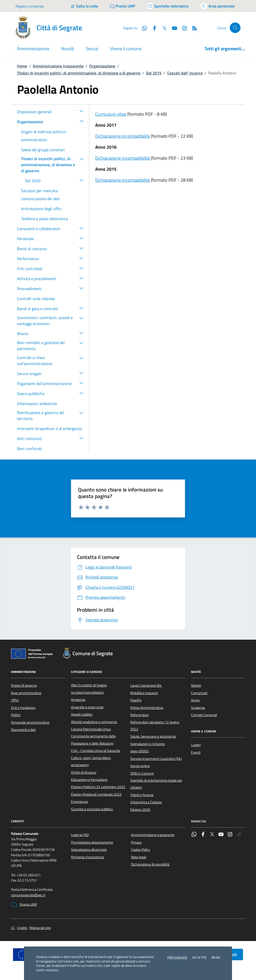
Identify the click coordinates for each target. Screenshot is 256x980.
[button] (81, 111)
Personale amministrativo (30, 722)
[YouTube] (172, 28)
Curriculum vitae (111, 114)
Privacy (136, 842)
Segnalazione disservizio (89, 850)
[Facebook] (152, 28)
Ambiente (78, 700)
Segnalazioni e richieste (147, 744)
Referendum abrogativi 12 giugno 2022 (155, 726)
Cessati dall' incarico (185, 73)
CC (13, 928)
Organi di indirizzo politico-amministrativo (44, 136)
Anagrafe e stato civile (87, 707)
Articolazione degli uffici (41, 209)
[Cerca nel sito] (235, 28)
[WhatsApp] (142, 28)
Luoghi (196, 745)
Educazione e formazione (89, 780)
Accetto (199, 958)
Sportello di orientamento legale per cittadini (156, 784)
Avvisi (195, 700)
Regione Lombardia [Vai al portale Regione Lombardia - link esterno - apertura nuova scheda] (30, 6)
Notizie (196, 685)
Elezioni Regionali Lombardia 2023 (96, 794)
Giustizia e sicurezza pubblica (92, 809)
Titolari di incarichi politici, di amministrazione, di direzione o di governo (79, 73)
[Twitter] (162, 28)
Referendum (139, 715)
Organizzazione (102, 66)
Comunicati (199, 693)
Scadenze (198, 708)
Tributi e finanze (142, 795)
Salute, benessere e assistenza (153, 736)
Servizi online (140, 766)
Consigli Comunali (204, 715)
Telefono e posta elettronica (44, 219)
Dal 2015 (154, 73)
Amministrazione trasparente (58, 66)
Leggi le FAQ (80, 835)
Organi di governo (24, 685)
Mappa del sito (40, 928)
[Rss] (192, 28)
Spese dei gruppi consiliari (43, 150)
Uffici (15, 700)
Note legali (139, 857)
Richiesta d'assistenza (87, 857)
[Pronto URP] (122, 6)
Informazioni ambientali (37, 404)
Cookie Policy (140, 850)
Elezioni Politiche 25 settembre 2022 (98, 787)
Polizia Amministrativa (147, 708)
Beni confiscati (29, 449)
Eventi (196, 752)
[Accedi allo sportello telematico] (168, 6)
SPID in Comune (142, 773)
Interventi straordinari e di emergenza (49, 429)
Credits (22, 928)
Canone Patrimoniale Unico (91, 729)
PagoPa (136, 700)
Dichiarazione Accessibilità (150, 864)
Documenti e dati (23, 730)
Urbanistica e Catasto (146, 802)
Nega (216, 958)
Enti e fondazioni (23, 708)
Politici (16, 715)
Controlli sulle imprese (36, 299)
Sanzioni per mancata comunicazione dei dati (40, 195)
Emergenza (79, 802)
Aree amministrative (26, 693)
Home (22, 66)
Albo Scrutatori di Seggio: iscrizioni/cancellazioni (89, 689)
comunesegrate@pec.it (28, 895)
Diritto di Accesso (84, 772)
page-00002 (139, 751)
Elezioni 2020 (140, 810)
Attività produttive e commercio (94, 722)
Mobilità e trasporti (144, 693)
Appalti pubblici (82, 714)
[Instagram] (182, 28)
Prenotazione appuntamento (92, 842)
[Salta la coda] (84, 6)
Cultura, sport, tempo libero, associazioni (91, 761)
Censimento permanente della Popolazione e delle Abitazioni (93, 740)
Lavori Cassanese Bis (146, 685)
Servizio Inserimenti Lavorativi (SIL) (156, 759)
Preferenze (177, 958)
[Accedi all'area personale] (217, 6)
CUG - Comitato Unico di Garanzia (95, 751)
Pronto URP (24, 905)
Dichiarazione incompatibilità (122, 136)
